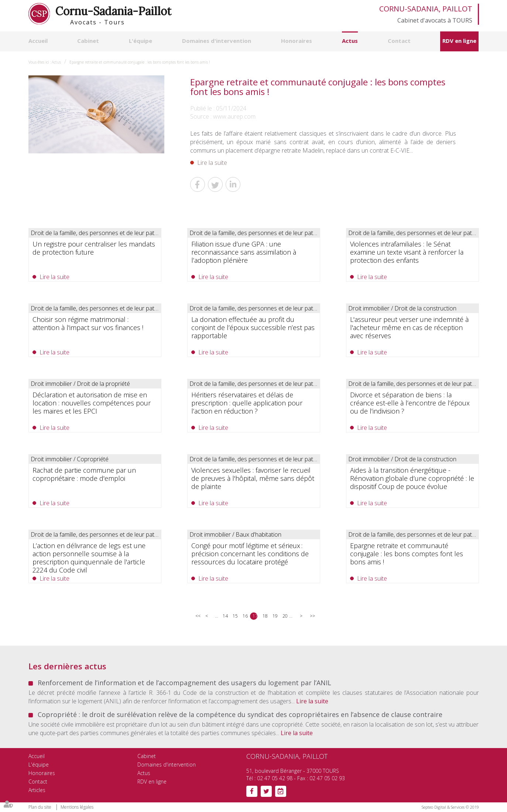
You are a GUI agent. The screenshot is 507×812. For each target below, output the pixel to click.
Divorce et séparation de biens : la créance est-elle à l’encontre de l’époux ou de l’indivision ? (410, 403)
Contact (399, 41)
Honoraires (297, 41)
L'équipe (141, 41)
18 (265, 616)
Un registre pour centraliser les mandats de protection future (94, 248)
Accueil (38, 41)
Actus (350, 41)
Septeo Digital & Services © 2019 (450, 807)
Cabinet (88, 41)
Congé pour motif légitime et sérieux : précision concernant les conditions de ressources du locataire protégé (250, 554)
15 (235, 616)
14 (225, 616)
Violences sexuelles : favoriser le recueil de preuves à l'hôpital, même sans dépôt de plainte (253, 478)
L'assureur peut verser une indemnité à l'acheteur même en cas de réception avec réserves (409, 327)
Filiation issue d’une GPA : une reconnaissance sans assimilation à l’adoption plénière (244, 252)
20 (285, 616)
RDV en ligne (459, 41)
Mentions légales (77, 807)
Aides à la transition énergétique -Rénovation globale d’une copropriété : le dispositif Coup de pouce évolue (412, 478)
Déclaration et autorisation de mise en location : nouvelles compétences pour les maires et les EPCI (92, 403)
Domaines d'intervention (217, 41)
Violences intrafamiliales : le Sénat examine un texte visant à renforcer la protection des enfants (407, 252)
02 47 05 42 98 (275, 778)
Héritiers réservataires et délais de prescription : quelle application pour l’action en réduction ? (247, 403)
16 (245, 616)
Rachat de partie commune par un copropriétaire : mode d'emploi (84, 474)
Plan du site (40, 807)
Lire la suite (212, 163)
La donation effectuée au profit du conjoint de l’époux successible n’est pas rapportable (253, 327)
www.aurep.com (234, 116)
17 (255, 616)
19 (275, 616)
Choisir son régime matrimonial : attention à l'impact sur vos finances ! (88, 323)
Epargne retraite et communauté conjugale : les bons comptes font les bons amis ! (140, 62)
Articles (37, 790)
